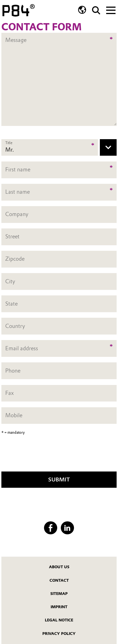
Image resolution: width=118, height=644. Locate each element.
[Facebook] (50, 528)
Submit (59, 479)
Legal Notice (59, 620)
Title (9, 143)
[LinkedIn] (67, 528)
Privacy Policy (59, 634)
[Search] (96, 10)
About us (59, 567)
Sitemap (59, 594)
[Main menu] (111, 10)
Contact (59, 580)
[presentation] (59, 455)
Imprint (59, 607)
